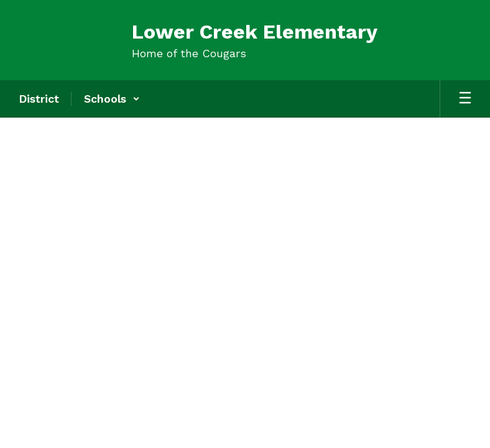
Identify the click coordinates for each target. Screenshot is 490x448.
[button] (112, 99)
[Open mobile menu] (465, 99)
